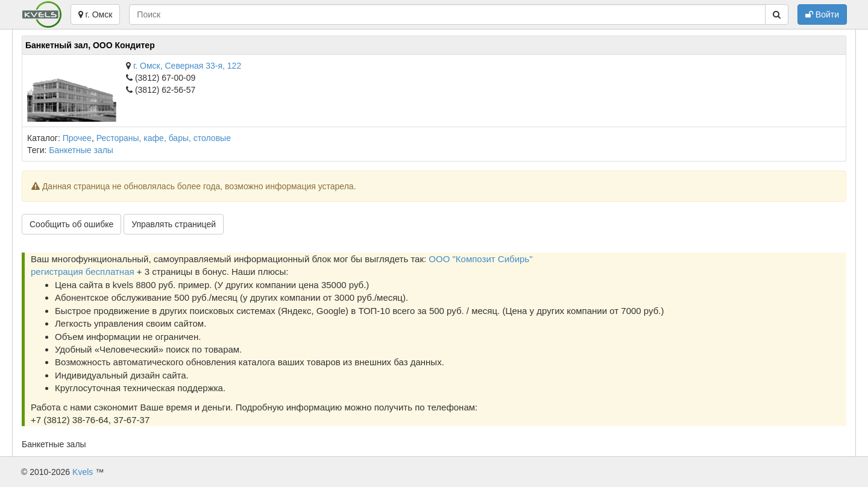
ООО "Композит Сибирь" (480, 259)
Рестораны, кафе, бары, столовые (164, 138)
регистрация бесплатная (83, 272)
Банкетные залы (81, 150)
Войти (822, 14)
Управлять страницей (174, 224)
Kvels (83, 472)
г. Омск (96, 14)
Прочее (77, 138)
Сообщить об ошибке (71, 224)
